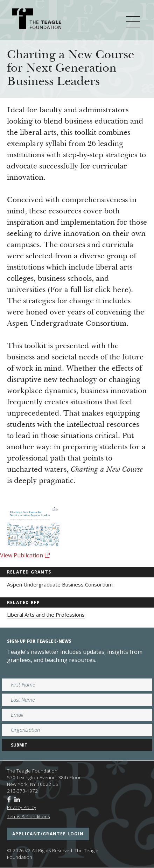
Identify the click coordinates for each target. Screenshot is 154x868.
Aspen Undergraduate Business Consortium (60, 584)
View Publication (25, 555)
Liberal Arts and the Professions (46, 615)
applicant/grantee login (48, 834)
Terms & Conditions (28, 816)
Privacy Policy (22, 807)
